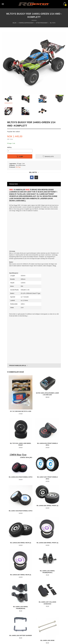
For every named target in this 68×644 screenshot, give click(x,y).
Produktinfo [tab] (14, 184)
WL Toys (18, 167)
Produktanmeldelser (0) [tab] (18, 366)
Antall (9, 147)
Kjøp (20, 156)
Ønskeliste (48, 156)
